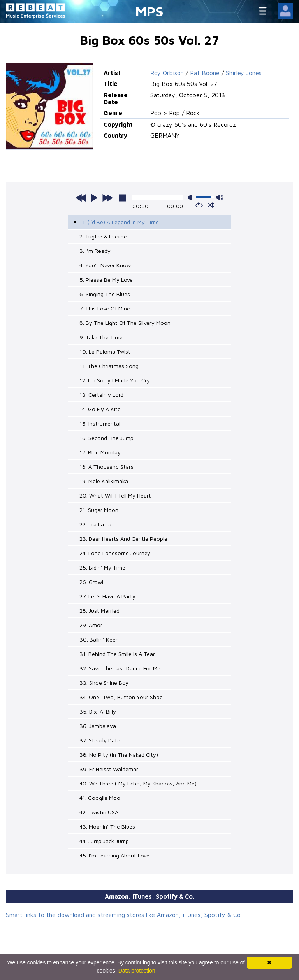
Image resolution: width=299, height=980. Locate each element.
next (107, 198)
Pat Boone (205, 73)
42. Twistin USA (99, 812)
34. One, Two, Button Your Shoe (121, 697)
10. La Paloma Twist (105, 352)
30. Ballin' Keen (99, 639)
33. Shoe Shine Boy (104, 683)
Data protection (137, 971)
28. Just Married (99, 611)
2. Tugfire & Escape (103, 236)
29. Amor (91, 625)
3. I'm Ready (95, 251)
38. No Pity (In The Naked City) (119, 755)
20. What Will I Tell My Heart (115, 495)
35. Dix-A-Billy (98, 711)
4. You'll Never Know (105, 265)
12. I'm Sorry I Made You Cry (115, 380)
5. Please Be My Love (106, 280)
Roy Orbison (167, 73)
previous (81, 198)
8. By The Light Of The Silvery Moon (125, 323)
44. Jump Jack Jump (104, 841)
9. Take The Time (101, 337)
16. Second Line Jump (106, 438)
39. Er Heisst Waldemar (109, 769)
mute (191, 197)
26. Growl (91, 582)
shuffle (211, 205)
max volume (220, 197)
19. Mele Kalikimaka (104, 481)
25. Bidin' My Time (102, 567)
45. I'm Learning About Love (114, 855)
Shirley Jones (244, 73)
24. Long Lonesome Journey (115, 553)
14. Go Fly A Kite (100, 409)
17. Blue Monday (100, 452)
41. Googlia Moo (100, 798)
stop (122, 198)
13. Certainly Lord (101, 395)
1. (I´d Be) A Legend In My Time (120, 222)
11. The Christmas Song (109, 366)
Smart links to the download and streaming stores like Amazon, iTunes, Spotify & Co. (124, 915)
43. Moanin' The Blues (107, 827)
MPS (149, 11)
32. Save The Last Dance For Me (120, 668)
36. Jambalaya (98, 726)
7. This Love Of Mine (105, 308)
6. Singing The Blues (105, 294)
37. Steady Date (100, 740)
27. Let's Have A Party (107, 596)
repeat (199, 205)
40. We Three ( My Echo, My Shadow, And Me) (138, 783)
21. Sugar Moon (99, 510)
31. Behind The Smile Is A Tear (117, 654)
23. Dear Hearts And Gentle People (123, 539)
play (94, 198)
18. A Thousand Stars (106, 467)
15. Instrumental (100, 423)
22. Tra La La (95, 524)
